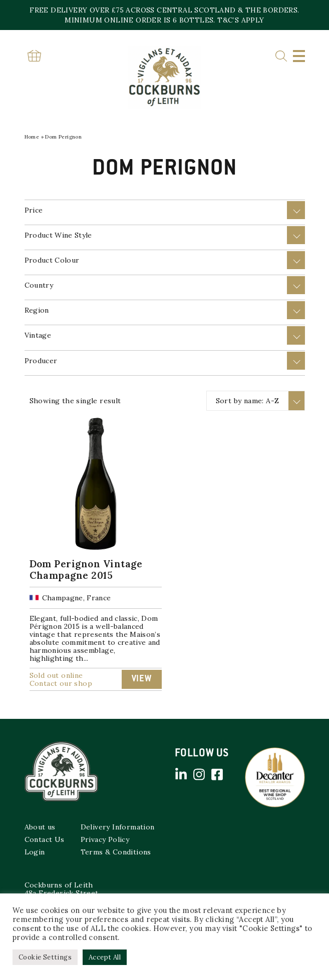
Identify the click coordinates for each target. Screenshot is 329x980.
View (142, 679)
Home (32, 137)
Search (281, 56)
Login (35, 852)
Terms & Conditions (116, 852)
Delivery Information (118, 827)
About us (40, 827)
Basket (35, 56)
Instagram (199, 774)
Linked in (181, 774)
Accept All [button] (105, 957)
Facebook (217, 774)
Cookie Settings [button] (45, 957)
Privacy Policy (105, 839)
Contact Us (45, 839)
